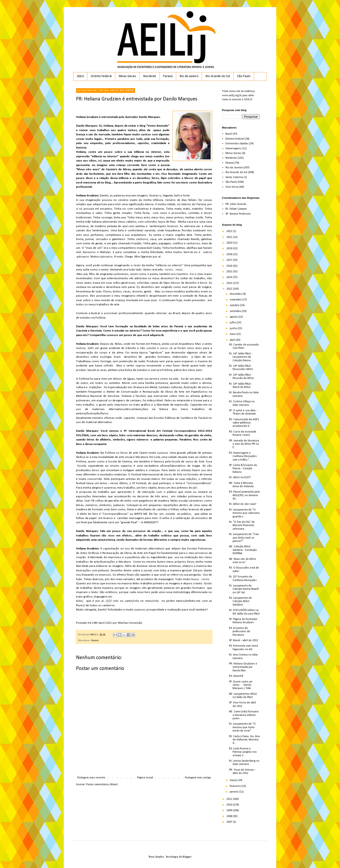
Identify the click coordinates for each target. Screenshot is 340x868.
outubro (235, 305)
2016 (230, 266)
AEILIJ (80, 76)
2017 (230, 260)
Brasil (229, 134)
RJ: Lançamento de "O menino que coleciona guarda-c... (244, 513)
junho (234, 328)
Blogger (187, 857)
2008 (230, 816)
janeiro (234, 792)
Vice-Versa (232, 187)
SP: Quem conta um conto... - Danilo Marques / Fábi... (241, 685)
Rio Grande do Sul (218, 76)
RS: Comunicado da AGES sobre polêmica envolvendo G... (244, 423)
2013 (230, 283)
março (234, 780)
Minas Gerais (127, 76)
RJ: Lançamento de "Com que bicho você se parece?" (244, 538)
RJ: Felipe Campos (236, 209)
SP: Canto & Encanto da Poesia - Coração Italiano (243, 469)
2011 (230, 799)
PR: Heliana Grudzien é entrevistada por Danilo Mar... (243, 667)
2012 (230, 289)
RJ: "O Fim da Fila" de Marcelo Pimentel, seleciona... (242, 525)
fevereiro (236, 786)
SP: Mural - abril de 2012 (244, 640)
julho (233, 323)
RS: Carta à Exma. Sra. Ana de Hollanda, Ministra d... (244, 740)
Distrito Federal (101, 76)
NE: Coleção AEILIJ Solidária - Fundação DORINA (243, 550)
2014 (230, 277)
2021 (230, 237)
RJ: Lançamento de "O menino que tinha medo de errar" (242, 727)
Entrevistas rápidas (237, 144)
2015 (230, 272)
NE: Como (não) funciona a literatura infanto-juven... (244, 715)
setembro (236, 311)
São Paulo (244, 76)
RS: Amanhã (236, 676)
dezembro (236, 294)
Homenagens (233, 149)
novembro (236, 300)
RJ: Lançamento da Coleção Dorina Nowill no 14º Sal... (244, 589)
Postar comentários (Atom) (102, 785)
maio (233, 334)
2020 (230, 243)
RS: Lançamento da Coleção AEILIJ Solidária (240, 601)
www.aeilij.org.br (232, 95)
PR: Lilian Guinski (236, 204)
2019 (230, 249)
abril (233, 340)
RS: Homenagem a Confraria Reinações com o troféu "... (243, 456)
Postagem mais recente (91, 778)
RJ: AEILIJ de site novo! (243, 504)
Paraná (168, 76)
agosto (234, 317)
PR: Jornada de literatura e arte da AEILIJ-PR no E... (244, 444)
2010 (230, 805)
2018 (230, 254)
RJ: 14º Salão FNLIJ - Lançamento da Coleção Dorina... (241, 357)
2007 (230, 822)
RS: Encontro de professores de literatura (240, 632)
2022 (230, 231)
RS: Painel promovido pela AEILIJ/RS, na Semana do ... (244, 495)
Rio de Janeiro (189, 76)
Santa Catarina (234, 177)
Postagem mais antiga (198, 778)
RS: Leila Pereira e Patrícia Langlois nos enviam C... (243, 752)
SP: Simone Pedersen (238, 214)
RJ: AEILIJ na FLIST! (240, 478)
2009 (230, 810)
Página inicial (145, 778)
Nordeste (150, 76)
